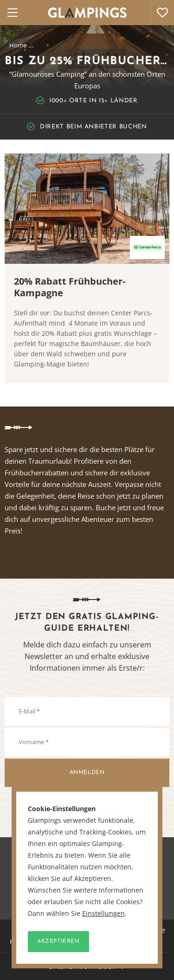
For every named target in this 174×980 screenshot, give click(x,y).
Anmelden (87, 773)
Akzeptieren (58, 941)
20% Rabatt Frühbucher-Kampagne (70, 287)
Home (18, 45)
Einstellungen (103, 913)
